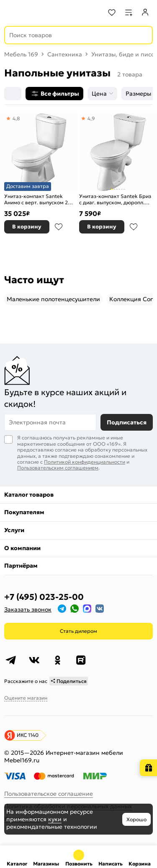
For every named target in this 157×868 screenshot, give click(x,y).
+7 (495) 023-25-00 (44, 597)
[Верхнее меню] (12, 13)
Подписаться (127, 422)
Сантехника (65, 54)
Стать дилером (78, 631)
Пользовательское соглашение (49, 794)
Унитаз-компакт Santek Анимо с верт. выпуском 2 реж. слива (36, 199)
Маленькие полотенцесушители (53, 299)
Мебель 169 (21, 54)
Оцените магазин (26, 698)
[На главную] (38, 13)
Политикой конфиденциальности (85, 462)
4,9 (91, 118)
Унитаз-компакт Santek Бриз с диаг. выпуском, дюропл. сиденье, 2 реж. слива (115, 199)
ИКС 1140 (28, 735)
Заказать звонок (28, 609)
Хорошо (136, 819)
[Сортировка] (13, 94)
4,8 (16, 118)
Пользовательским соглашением (58, 468)
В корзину (27, 227)
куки (55, 819)
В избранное (59, 227)
